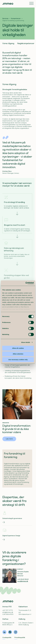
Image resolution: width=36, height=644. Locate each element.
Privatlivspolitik (20, 637)
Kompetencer (16, 18)
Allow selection (18, 354)
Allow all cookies (18, 348)
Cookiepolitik (7, 637)
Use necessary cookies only (18, 360)
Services (5, 18)
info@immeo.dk (8, 612)
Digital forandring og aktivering (13, 20)
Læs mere (9, 439)
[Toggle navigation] (31, 4)
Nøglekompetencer (26, 43)
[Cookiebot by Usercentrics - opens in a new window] (26, 283)
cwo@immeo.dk (23, 581)
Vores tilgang (8, 43)
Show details (26, 342)
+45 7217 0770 (8, 610)
